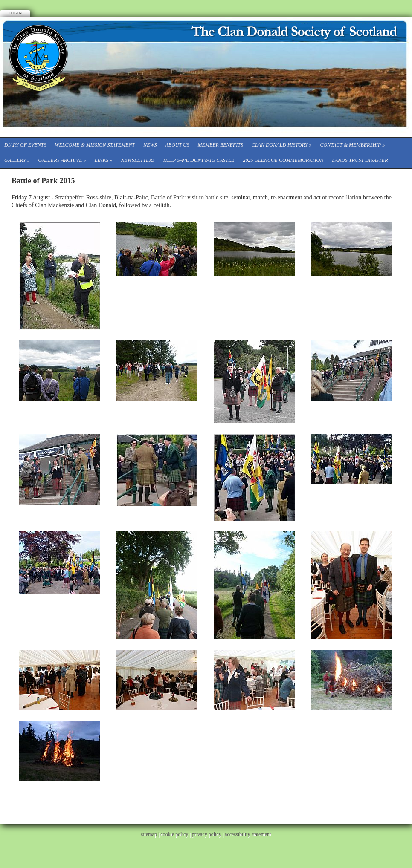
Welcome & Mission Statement (95, 145)
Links (104, 160)
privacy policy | (208, 834)
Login (15, 13)
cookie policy (174, 834)
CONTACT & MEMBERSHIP (353, 145)
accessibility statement (248, 834)
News (150, 145)
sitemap (149, 834)
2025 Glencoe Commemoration (283, 160)
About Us (177, 145)
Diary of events (25, 145)
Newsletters (138, 160)
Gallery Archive (62, 160)
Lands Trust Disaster (360, 160)
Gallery (17, 160)
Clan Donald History (282, 145)
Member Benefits (221, 145)
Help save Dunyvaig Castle (199, 160)
